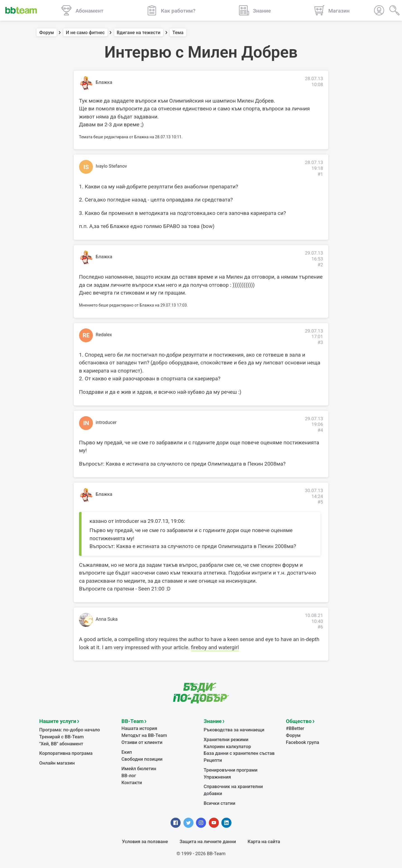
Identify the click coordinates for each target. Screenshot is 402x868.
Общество (299, 721)
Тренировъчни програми (231, 770)
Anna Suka (107, 619)
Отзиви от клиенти (142, 742)
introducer (106, 422)
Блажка (104, 82)
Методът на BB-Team (144, 735)
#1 (320, 174)
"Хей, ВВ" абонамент (61, 744)
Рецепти (213, 760)
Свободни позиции (142, 759)
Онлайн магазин (57, 763)
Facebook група (302, 742)
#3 (320, 342)
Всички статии (220, 803)
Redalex (104, 335)
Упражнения (217, 777)
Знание (213, 721)
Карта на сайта (264, 842)
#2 (320, 265)
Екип (127, 752)
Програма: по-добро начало (70, 730)
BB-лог (129, 776)
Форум (47, 33)
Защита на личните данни (208, 842)
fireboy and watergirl (215, 647)
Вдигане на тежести (138, 33)
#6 (320, 627)
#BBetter (295, 728)
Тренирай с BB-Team (62, 737)
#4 (320, 430)
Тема (178, 33)
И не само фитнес (85, 33)
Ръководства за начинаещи (234, 730)
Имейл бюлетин (139, 769)
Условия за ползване (145, 842)
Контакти (132, 783)
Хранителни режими (226, 740)
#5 (320, 502)
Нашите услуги (58, 721)
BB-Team (133, 721)
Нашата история (139, 728)
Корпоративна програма (66, 753)
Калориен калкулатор (228, 747)
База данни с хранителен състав (239, 753)
